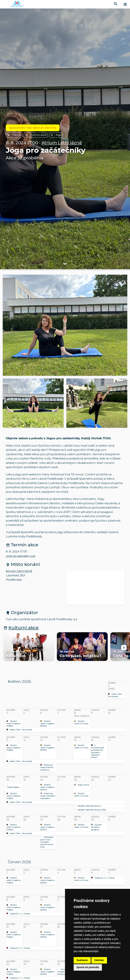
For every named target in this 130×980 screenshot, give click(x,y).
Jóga (56, 135)
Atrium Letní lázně (62, 143)
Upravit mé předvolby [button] (88, 967)
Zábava (14, 135)
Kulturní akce (36, 135)
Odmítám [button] (99, 960)
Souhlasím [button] (82, 960)
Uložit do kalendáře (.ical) (21, 556)
